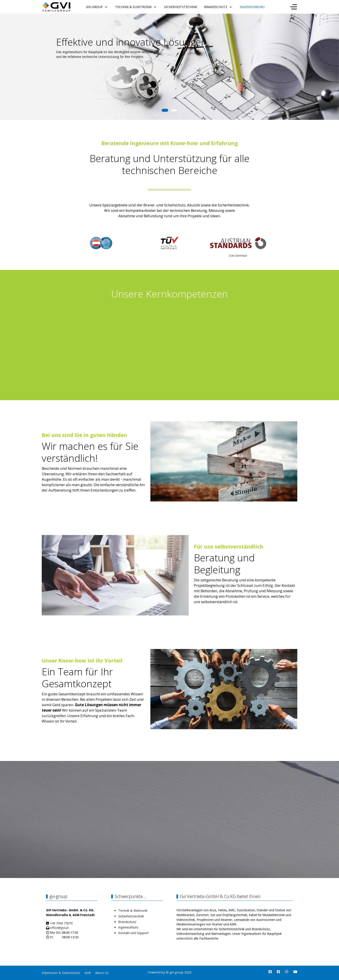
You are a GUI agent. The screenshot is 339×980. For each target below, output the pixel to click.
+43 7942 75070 (61, 923)
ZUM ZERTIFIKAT (238, 256)
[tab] (165, 110)
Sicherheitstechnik (131, 916)
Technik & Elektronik (133, 911)
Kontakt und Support (133, 933)
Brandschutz (127, 922)
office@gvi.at (59, 928)
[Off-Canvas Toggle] (294, 7)
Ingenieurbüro (128, 927)
